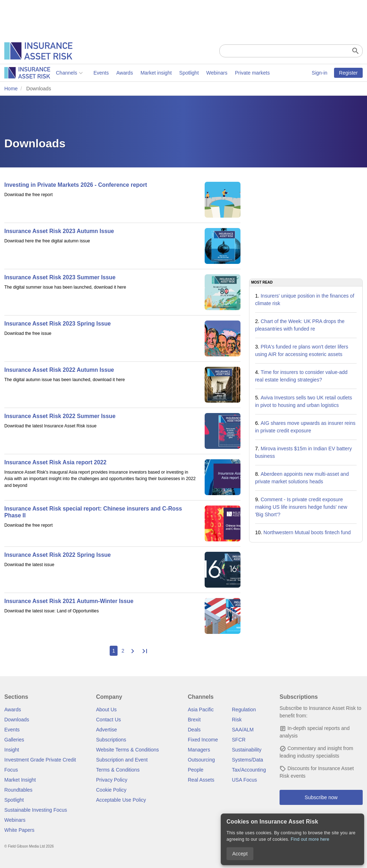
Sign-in (320, 73)
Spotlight (137, 73)
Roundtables (18, 790)
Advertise (106, 730)
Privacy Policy (112, 780)
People (196, 770)
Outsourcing (201, 760)
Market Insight (20, 780)
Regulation (244, 710)
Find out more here (310, 839)
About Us (106, 710)
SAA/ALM (243, 730)
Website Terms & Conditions (127, 750)
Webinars (165, 73)
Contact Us (108, 720)
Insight (12, 750)
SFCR (239, 740)
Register (348, 73)
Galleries (14, 740)
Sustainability (247, 750)
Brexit (194, 720)
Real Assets (201, 780)
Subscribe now (321, 797)
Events (50, 73)
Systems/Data (247, 760)
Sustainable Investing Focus (36, 810)
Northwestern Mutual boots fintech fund (307, 532)
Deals (194, 730)
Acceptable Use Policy (121, 800)
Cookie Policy (111, 790)
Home (11, 89)
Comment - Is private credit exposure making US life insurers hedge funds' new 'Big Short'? (301, 507)
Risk (237, 720)
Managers (199, 750)
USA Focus (244, 780)
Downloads (17, 720)
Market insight (104, 73)
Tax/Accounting (249, 770)
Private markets (201, 73)
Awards (73, 73)
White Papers (19, 830)
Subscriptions (111, 740)
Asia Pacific (201, 710)
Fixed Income (203, 740)
